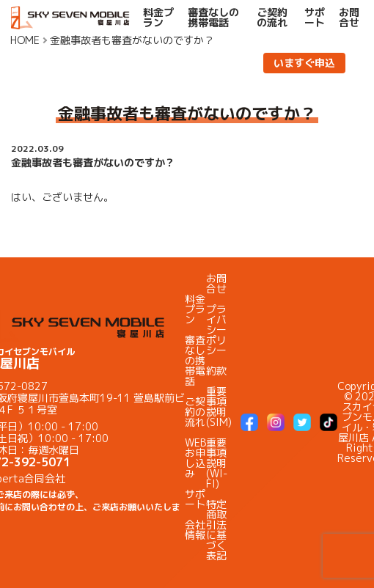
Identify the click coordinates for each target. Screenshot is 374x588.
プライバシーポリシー (216, 330)
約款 (216, 371)
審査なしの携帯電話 (213, 18)
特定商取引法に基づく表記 (216, 530)
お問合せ (349, 18)
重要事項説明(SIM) (219, 407)
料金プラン (158, 18)
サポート (315, 18)
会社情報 (195, 530)
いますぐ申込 (304, 63)
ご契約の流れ (272, 18)
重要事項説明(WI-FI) (217, 463)
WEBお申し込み (195, 458)
